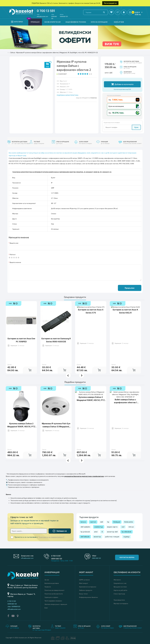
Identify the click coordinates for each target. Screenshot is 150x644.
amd (96, 532)
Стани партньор (119, 594)
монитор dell (112, 532)
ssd (123, 527)
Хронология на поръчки (88, 587)
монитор (97, 537)
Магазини (117, 580)
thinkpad (117, 522)
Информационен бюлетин (88, 597)
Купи (136, 127)
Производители (119, 600)
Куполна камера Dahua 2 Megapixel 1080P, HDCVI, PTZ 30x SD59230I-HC (91, 419)
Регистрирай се (110, 3)
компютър (99, 527)
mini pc (131, 527)
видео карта (112, 527)
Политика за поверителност (54, 590)
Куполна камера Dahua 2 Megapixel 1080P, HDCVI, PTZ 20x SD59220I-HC (21, 419)
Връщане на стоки (120, 587)
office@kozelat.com (42, 16)
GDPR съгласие (84, 580)
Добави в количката (122, 84)
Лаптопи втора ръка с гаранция (56, 604)
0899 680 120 (64, 16)
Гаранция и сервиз (51, 597)
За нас (47, 580)
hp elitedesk (127, 532)
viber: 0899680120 (14, 606)
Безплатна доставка (52, 583)
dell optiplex (85, 527)
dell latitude (85, 537)
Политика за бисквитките (54, 594)
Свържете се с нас (120, 583)
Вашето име (14, 243)
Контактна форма (127, 557)
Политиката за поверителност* (51, 537)
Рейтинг (13, 254)
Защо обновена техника (76, 22)
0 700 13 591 (46, 11)
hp (108, 522)
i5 (102, 532)
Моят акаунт (84, 583)
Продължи (130, 288)
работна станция (112, 537)
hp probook (85, 532)
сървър (126, 537)
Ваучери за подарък (121, 603)
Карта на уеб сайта (120, 590)
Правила (48, 587)
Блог (46, 608)
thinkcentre (129, 522)
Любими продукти (86, 590)
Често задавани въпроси (53, 601)
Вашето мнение (15, 262)
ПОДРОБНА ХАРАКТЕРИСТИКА (67, 95)
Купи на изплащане (99, 22)
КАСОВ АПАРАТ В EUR (52, 22)
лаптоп (93, 522)
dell (102, 522)
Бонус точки (83, 594)
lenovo (83, 522)
